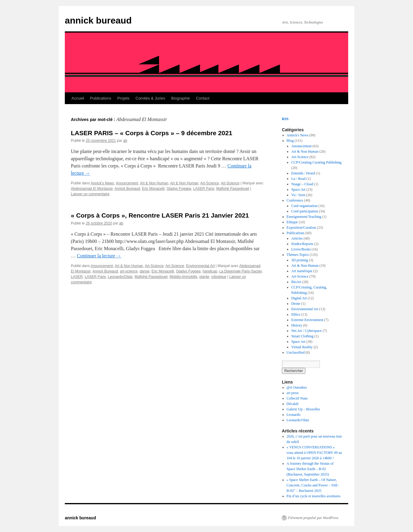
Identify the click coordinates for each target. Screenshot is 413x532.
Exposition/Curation (301, 228)
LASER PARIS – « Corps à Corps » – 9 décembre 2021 (151, 133)
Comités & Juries (150, 98)
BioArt (296, 282)
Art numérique (302, 271)
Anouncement (127, 183)
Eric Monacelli (153, 189)
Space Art (298, 190)
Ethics (296, 314)
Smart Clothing (302, 336)
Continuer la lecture (99, 256)
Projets (123, 98)
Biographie (181, 98)
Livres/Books (301, 249)
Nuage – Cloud (302, 184)
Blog (290, 141)
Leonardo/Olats (120, 277)
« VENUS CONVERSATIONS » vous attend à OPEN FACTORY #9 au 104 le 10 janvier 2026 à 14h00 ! (314, 453)
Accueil (78, 98)
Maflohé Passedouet (233, 189)
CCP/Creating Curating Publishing (316, 162)
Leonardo (294, 415)
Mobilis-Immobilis (184, 277)
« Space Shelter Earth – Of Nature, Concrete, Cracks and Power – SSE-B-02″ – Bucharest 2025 (313, 485)
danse (145, 271)
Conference (295, 200)
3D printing (300, 260)
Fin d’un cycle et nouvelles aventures (314, 496)
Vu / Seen (298, 195)
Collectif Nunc (297, 398)
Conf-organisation (304, 206)
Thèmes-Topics (298, 255)
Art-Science (210, 183)
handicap (210, 271)
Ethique (292, 222)
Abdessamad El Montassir (92, 189)
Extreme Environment (307, 320)
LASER (77, 277)
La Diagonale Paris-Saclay (240, 271)
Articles (297, 238)
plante (204, 277)
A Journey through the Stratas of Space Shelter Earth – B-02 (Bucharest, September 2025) (310, 469)
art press (293, 393)
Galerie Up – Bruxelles (303, 409)
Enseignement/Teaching (304, 217)
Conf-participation (305, 211)
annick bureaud (98, 20)
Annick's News (102, 183)
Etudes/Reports (302, 244)
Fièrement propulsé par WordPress (313, 518)
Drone (296, 304)
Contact (203, 98)
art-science (129, 271)
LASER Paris (204, 189)
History (297, 325)
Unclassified (296, 352)
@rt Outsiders (297, 387)
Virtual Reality (302, 347)
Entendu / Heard (303, 173)
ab (125, 141)
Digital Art (299, 298)
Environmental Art (200, 266)
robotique (219, 277)
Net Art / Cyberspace (306, 331)
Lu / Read (298, 179)
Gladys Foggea (179, 189)
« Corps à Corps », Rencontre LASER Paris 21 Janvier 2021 (160, 215)
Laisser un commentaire (90, 194)
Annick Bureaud (127, 189)
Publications (101, 98)
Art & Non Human (154, 183)
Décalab (293, 404)
